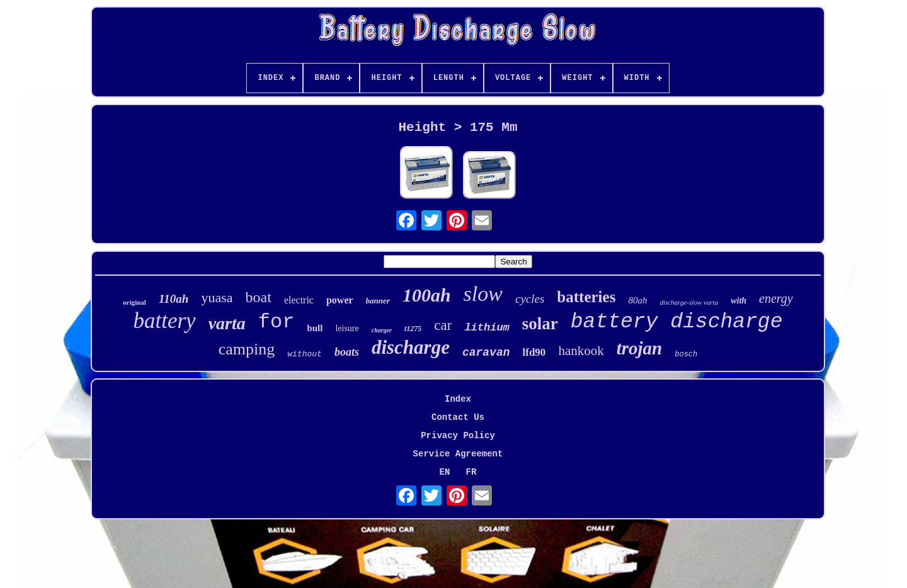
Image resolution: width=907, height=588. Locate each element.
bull (315, 328)
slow (483, 294)
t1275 (413, 329)
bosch (686, 354)
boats (347, 352)
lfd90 (534, 352)
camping (247, 349)
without (305, 354)
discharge (411, 347)
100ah (427, 295)
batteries (586, 297)
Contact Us (458, 417)
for (277, 322)
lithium (487, 328)
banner (378, 301)
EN (445, 472)
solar (540, 324)
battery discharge (677, 322)
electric (299, 300)
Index (458, 399)
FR (471, 472)
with (739, 301)
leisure (347, 328)
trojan (640, 348)
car (443, 325)
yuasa (217, 297)
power (340, 300)
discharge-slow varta (689, 302)
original (134, 302)
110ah (174, 299)
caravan (486, 353)
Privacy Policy (458, 436)
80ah (637, 300)
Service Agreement (458, 454)
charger (382, 330)
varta (227, 323)
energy (776, 298)
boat (259, 297)
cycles (530, 299)
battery (165, 321)
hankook (581, 351)
